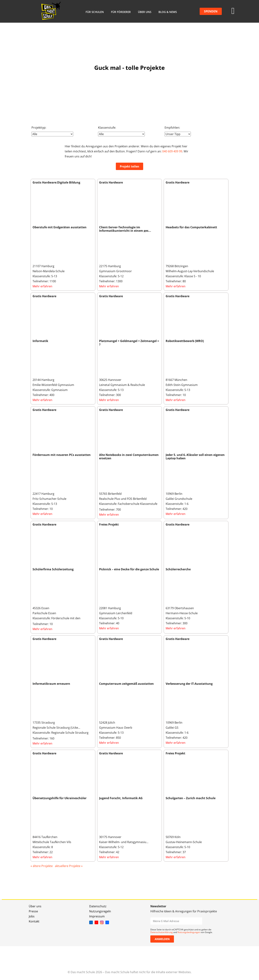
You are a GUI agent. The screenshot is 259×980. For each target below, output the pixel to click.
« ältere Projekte (42, 866)
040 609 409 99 (172, 151)
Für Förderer (121, 12)
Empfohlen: (172, 128)
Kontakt (34, 921)
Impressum (97, 916)
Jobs (32, 916)
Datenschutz (98, 906)
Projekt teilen (129, 166)
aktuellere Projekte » (69, 866)
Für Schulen (95, 12)
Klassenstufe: (107, 128)
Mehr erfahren (42, 286)
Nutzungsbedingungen (189, 932)
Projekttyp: (39, 128)
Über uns (145, 12)
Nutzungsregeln (100, 911)
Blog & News (168, 12)
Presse (33, 911)
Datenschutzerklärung (162, 932)
